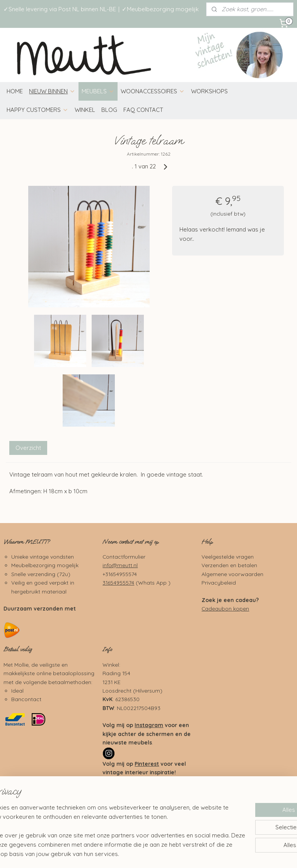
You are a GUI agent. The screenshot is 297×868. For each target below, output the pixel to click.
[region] (97, 822)
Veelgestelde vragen (228, 557)
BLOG (109, 110)
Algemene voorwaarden (232, 574)
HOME (15, 91)
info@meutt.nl (120, 565)
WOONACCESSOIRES (153, 91)
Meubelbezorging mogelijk (45, 565)
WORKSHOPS (209, 91)
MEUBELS (98, 91)
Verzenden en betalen (229, 565)
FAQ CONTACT (143, 110)
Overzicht (28, 448)
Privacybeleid (219, 582)
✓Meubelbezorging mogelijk (160, 9)
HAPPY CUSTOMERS (38, 110)
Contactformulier (124, 557)
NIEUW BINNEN (52, 91)
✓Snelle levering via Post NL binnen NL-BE (60, 9)
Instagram (149, 725)
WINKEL (85, 110)
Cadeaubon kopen (225, 608)
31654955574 (118, 582)
